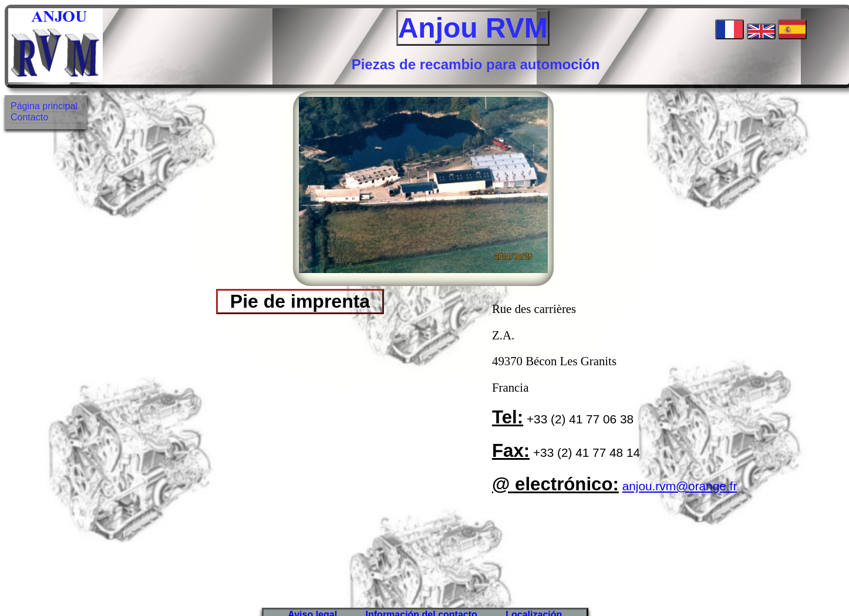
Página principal (44, 106)
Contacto (29, 117)
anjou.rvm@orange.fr (680, 486)
